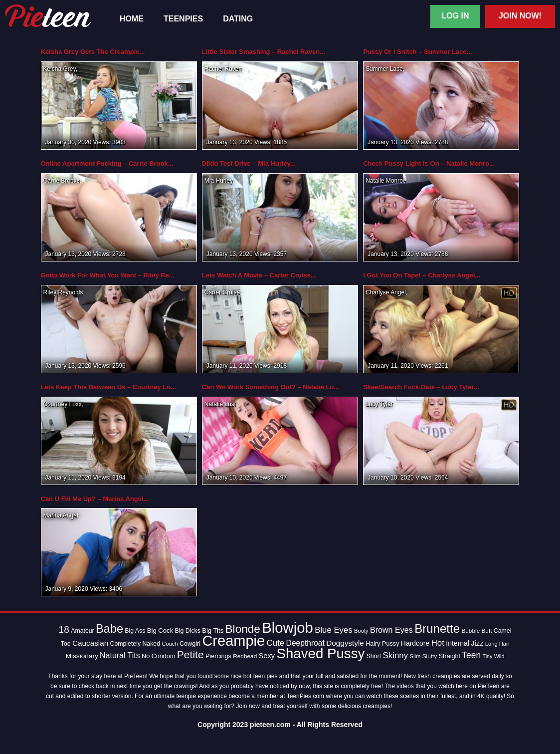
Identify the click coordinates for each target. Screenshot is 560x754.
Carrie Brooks (62, 181)
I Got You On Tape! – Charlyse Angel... (422, 275)
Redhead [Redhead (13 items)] (245, 656)
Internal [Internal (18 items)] (458, 643)
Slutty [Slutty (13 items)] (430, 656)
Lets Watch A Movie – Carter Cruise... (259, 275)
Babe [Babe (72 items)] (109, 629)
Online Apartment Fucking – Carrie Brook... (107, 163)
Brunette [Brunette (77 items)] (437, 628)
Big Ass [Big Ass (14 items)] (135, 631)
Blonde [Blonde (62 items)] (243, 629)
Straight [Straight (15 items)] (450, 656)
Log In (455, 16)
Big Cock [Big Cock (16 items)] (160, 630)
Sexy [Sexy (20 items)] (267, 656)
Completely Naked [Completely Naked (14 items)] (135, 644)
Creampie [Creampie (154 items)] (233, 641)
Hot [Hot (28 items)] (438, 643)
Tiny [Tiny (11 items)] (488, 656)
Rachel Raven (223, 69)
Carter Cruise (222, 292)
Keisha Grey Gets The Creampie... (93, 52)
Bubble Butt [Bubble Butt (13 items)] (476, 631)
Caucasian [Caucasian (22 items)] (90, 643)
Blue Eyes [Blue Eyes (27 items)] (334, 630)
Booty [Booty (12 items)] (361, 631)
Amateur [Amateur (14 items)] (82, 631)
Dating (238, 19)
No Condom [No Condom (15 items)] (158, 656)
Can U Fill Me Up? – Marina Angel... (95, 499)
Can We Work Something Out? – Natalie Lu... (271, 387)
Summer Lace (384, 69)
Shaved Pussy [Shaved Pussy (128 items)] (320, 653)
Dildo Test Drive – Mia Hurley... (249, 163)
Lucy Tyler (379, 404)
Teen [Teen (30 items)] (471, 655)
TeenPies (183, 19)
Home (132, 19)
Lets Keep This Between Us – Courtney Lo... (109, 387)
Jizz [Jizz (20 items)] (477, 643)
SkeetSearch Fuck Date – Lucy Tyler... (421, 387)
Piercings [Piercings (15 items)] (218, 656)
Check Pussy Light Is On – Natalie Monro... (429, 163)
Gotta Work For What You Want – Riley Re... (108, 275)
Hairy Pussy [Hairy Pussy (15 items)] (382, 644)
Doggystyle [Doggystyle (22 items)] (345, 643)
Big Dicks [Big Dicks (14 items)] (188, 631)
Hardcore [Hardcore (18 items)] (415, 643)
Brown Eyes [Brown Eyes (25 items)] (391, 630)
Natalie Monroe (386, 181)
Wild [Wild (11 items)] (499, 656)
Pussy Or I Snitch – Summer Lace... (417, 52)
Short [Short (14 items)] (374, 656)
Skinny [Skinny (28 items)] (395, 655)
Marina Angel (61, 515)
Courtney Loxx (63, 404)
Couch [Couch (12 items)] (170, 644)
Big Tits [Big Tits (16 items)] (213, 630)
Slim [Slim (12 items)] (415, 656)
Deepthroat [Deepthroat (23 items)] (305, 643)
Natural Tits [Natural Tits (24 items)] (120, 655)
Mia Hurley (218, 181)
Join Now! (520, 16)
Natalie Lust (220, 404)
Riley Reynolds (63, 292)
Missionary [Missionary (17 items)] (82, 656)
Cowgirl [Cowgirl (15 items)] (190, 644)
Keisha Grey (60, 69)
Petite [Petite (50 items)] (190, 654)
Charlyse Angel (386, 292)
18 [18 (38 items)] (64, 629)
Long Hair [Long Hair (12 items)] (497, 644)
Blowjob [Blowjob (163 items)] (287, 628)
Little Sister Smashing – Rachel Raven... (264, 52)
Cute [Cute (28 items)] (275, 643)
